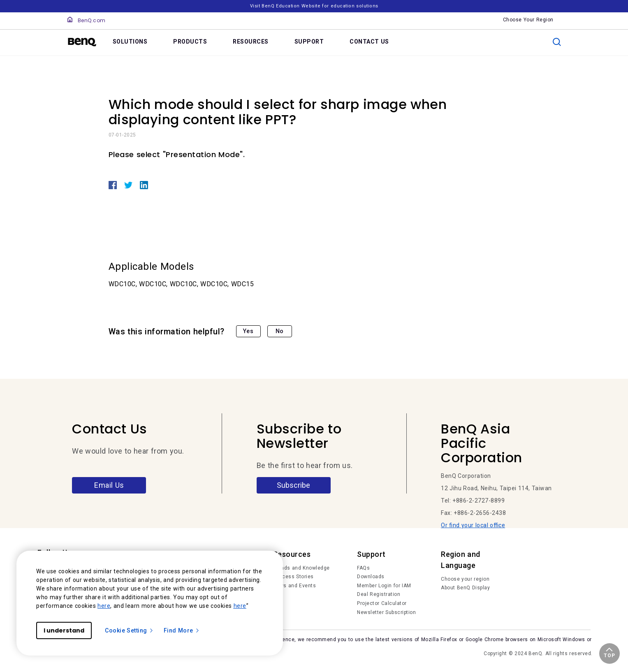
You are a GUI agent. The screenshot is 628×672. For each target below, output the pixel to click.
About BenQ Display (465, 588)
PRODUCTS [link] (190, 42)
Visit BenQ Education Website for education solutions (314, 6)
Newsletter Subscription (386, 612)
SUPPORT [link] (309, 42)
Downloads (371, 577)
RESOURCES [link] (251, 42)
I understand (64, 630)
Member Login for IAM (384, 586)
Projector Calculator (382, 603)
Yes (248, 331)
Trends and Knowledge (301, 568)
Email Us (109, 485)
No (280, 331)
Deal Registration (379, 594)
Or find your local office (473, 525)
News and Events (295, 586)
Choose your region (465, 579)
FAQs (363, 568)
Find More (182, 630)
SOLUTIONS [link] (130, 42)
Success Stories (293, 577)
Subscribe (293, 485)
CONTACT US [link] (369, 42)
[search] (557, 42)
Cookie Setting (129, 630)
